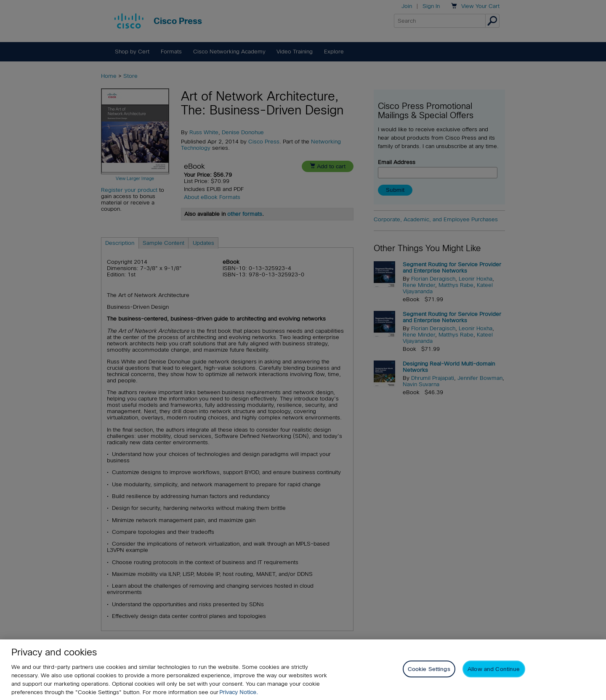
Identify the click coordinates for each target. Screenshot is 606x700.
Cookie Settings (429, 669)
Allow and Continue (494, 669)
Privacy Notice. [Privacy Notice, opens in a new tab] (239, 692)
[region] (303, 670)
